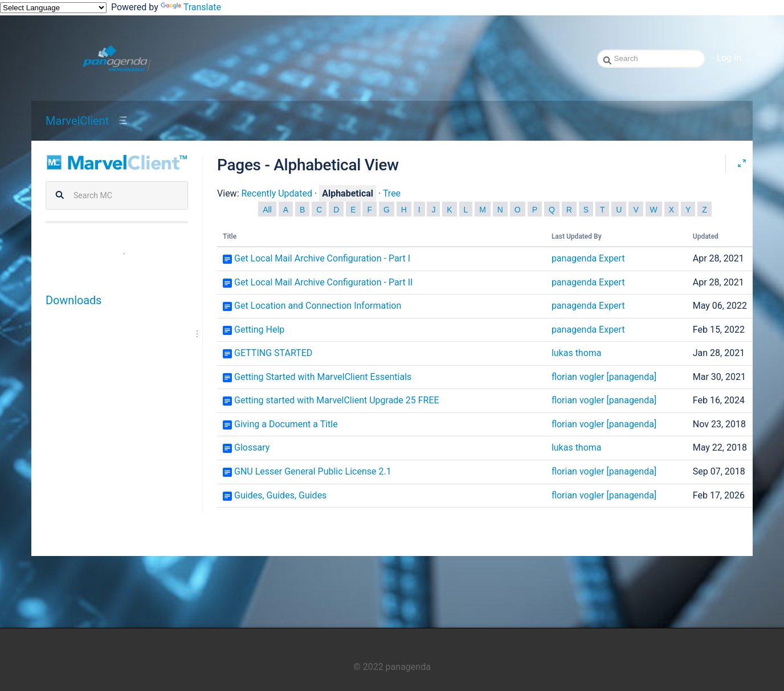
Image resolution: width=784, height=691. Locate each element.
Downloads (73, 300)
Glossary (252, 447)
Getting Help (259, 330)
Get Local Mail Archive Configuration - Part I (322, 258)
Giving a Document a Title (286, 424)
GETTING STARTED (273, 353)
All (267, 210)
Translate (191, 7)
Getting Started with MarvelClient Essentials (323, 377)
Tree (392, 193)
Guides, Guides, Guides (280, 495)
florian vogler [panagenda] (604, 377)
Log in (729, 58)
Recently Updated (277, 193)
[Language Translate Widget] (53, 8)
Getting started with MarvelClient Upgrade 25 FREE (337, 400)
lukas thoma (577, 353)
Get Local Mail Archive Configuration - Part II (323, 282)
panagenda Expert (588, 258)
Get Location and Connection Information (318, 306)
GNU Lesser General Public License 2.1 (313, 471)
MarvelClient (77, 121)
